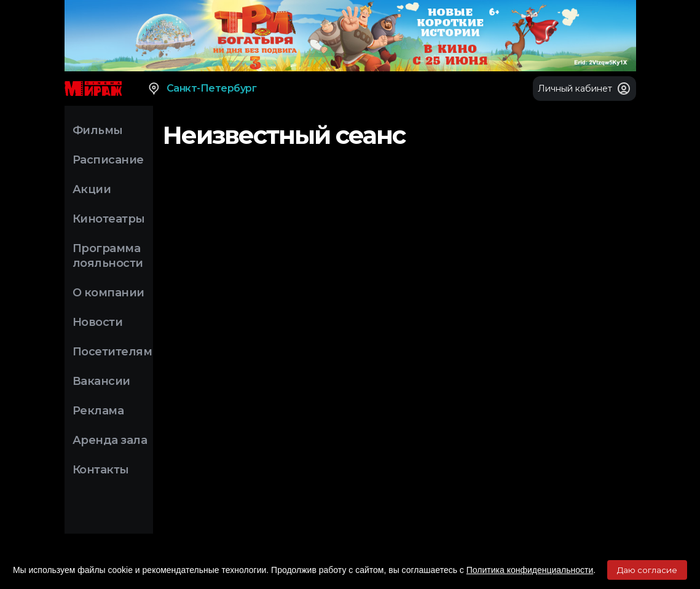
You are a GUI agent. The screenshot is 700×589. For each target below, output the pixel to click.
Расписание (108, 160)
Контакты (101, 470)
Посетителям (112, 352)
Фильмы (98, 130)
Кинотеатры (109, 219)
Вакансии (101, 381)
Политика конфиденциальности (530, 570)
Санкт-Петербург (202, 89)
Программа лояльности (108, 256)
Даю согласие (647, 570)
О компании (108, 293)
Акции (92, 189)
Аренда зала (110, 440)
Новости (98, 322)
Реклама (98, 411)
